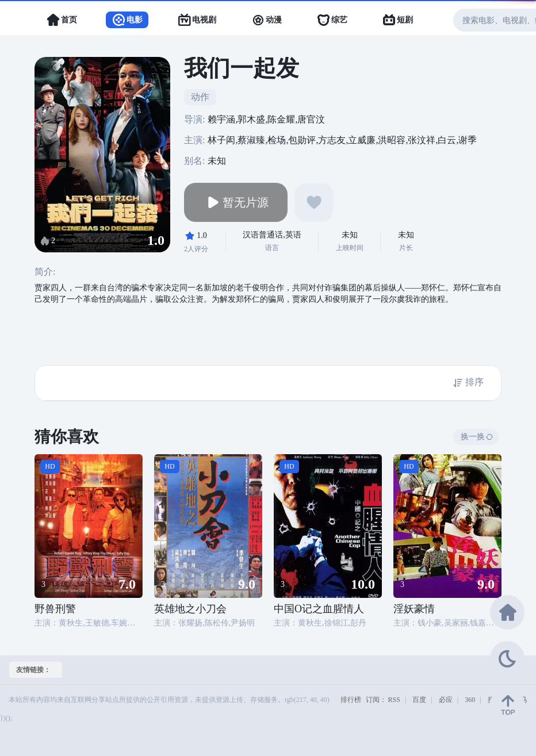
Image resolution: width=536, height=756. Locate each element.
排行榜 (351, 700)
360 (470, 700)
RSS (394, 700)
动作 (200, 97)
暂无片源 (236, 202)
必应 (446, 700)
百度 (419, 700)
